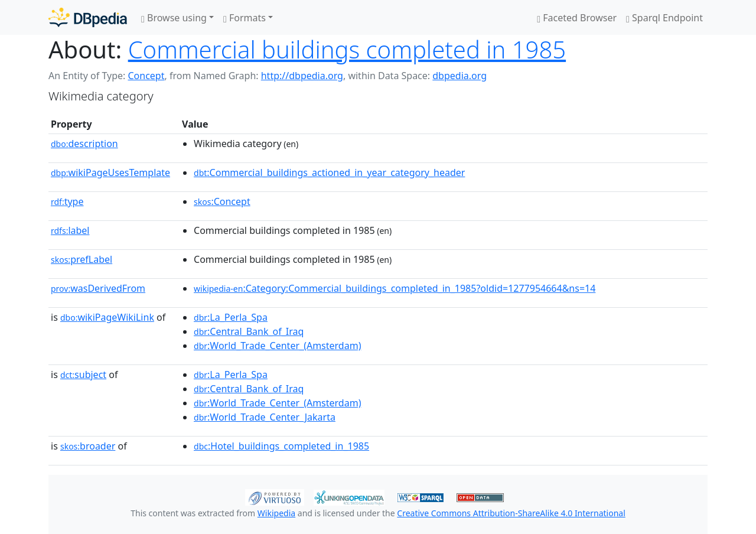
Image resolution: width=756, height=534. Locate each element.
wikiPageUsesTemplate (110, 172)
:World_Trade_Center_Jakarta (265, 417)
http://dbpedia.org (302, 76)
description (84, 144)
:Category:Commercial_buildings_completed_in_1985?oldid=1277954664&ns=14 (395, 288)
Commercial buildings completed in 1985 (347, 49)
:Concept (222, 201)
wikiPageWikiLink (107, 317)
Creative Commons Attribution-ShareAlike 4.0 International (511, 513)
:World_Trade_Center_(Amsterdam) (277, 346)
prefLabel (82, 259)
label (70, 230)
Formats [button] (245, 18)
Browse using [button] (174, 18)
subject (83, 375)
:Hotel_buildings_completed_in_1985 (281, 446)
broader (88, 446)
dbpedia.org (460, 76)
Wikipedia (276, 513)
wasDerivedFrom (98, 288)
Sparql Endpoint (664, 18)
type (67, 201)
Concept (146, 76)
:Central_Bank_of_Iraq (249, 331)
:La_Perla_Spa (231, 317)
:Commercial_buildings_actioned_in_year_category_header (329, 172)
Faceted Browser (577, 18)
